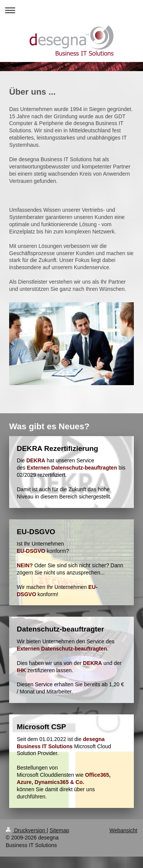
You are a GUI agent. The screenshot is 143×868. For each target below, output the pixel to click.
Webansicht (123, 830)
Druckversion (26, 830)
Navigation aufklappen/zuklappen (71, 10)
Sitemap (59, 830)
